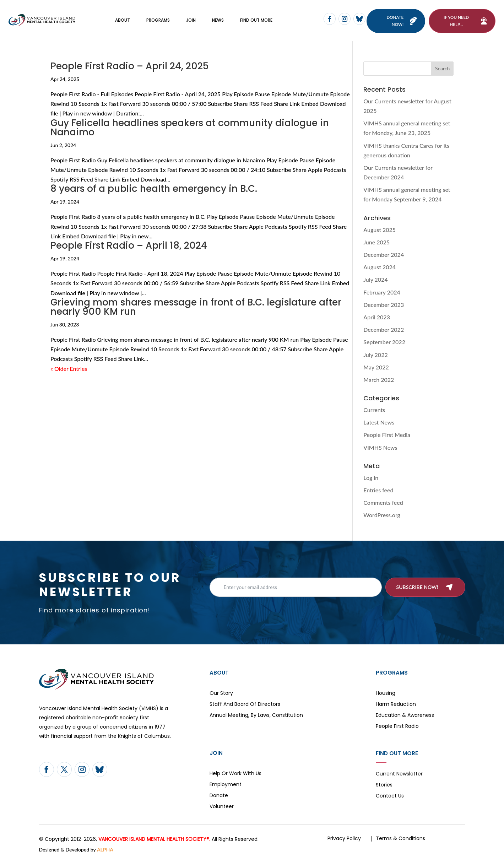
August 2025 (380, 230)
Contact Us (390, 797)
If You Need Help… (456, 21)
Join (191, 20)
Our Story (221, 694)
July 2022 (375, 355)
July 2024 (375, 280)
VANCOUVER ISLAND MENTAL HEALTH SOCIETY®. (154, 839)
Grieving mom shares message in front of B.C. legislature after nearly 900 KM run (196, 307)
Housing (386, 694)
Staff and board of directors (245, 705)
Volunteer (222, 807)
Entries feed (378, 490)
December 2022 (384, 330)
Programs (158, 20)
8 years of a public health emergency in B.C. (154, 189)
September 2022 (384, 343)
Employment (226, 785)
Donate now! (395, 21)
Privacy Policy (344, 839)
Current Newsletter (399, 775)
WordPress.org (382, 516)
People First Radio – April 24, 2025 (130, 66)
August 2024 (380, 267)
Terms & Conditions (400, 839)
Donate (219, 796)
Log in (371, 478)
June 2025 (376, 242)
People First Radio (397, 727)
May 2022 (376, 367)
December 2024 (384, 255)
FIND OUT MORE (256, 20)
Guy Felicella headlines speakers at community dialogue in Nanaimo (190, 128)
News (218, 20)
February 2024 (382, 293)
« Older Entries (69, 369)
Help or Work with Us (235, 774)
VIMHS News (380, 448)
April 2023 (377, 317)
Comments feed (383, 503)
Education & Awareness (405, 716)
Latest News (379, 423)
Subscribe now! (417, 587)
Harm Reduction (396, 705)
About (123, 20)
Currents (374, 410)
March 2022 (379, 380)
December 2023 (384, 305)
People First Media (387, 435)
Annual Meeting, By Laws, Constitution (256, 716)
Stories (384, 786)
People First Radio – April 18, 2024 (129, 246)
